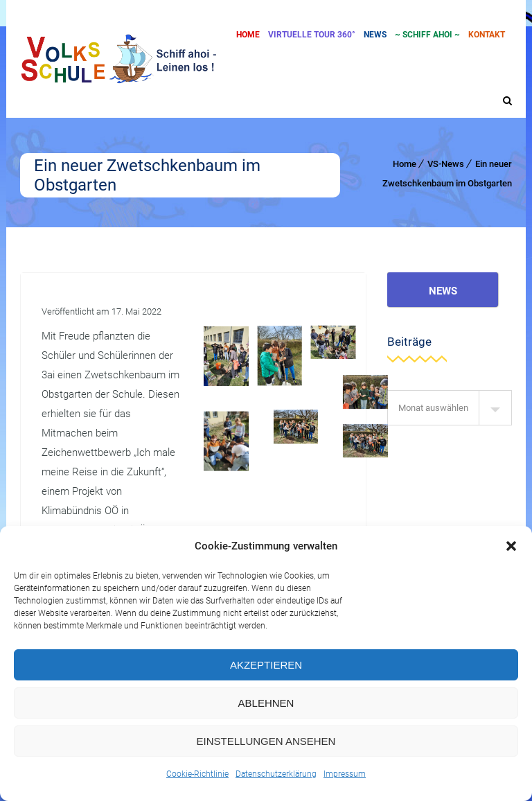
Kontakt (487, 35)
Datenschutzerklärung (276, 774)
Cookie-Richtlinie (197, 774)
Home (248, 35)
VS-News (446, 164)
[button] (511, 546)
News (375, 35)
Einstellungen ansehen (266, 741)
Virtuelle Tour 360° (312, 35)
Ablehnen (266, 703)
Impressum (345, 774)
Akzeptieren (266, 665)
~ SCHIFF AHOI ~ (427, 35)
